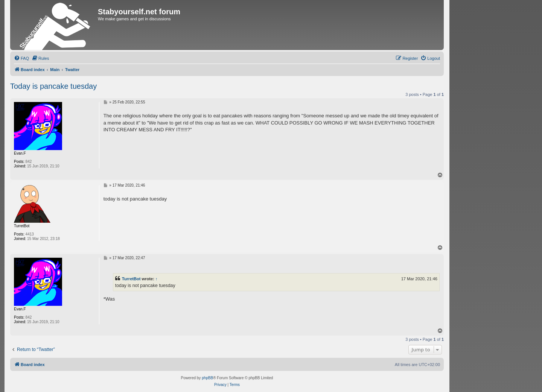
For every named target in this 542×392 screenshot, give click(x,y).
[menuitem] (21, 58)
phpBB (207, 378)
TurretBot (131, 279)
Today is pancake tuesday (53, 86)
